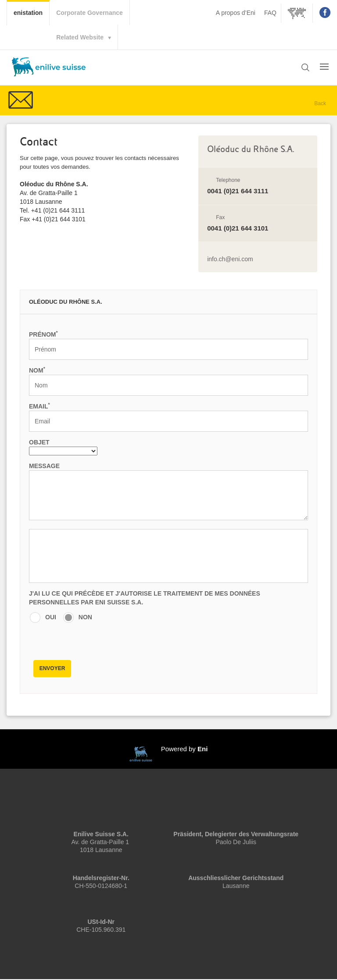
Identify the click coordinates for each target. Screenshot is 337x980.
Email (39, 406)
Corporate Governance (90, 13)
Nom (37, 370)
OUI (51, 617)
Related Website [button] (80, 37)
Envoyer (52, 668)
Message (44, 466)
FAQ (270, 13)
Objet (39, 442)
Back (320, 103)
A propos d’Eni (236, 13)
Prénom (43, 334)
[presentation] (96, 639)
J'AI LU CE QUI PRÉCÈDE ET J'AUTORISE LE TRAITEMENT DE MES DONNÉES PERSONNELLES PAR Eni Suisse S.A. (145, 598)
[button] (305, 68)
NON (85, 617)
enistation (31, 12)
